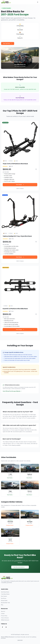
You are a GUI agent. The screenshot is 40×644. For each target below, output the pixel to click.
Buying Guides (4, 600)
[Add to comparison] (36, 169)
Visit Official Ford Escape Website (12, 391)
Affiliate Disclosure (5, 620)
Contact (3, 614)
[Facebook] (2, 627)
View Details (20, 185)
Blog (2, 605)
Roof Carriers (4, 596)
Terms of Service (5, 618)
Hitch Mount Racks (5, 592)
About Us (3, 611)
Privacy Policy (4, 616)
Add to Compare (20, 189)
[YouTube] (6, 627)
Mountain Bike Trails (5, 603)
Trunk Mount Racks (5, 594)
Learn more (20, 640)
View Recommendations (20, 567)
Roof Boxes (4, 598)
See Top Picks (8, 43)
